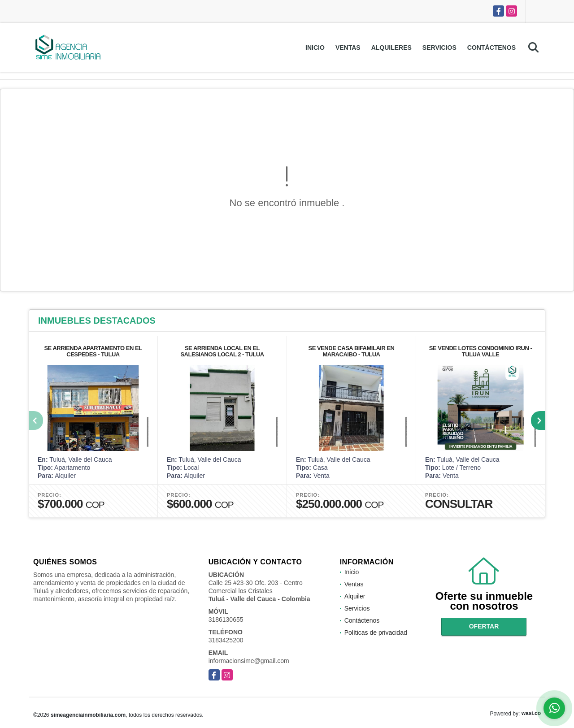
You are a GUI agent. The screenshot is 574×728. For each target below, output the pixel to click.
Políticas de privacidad (376, 633)
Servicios (439, 48)
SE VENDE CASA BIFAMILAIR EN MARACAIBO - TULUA (352, 351)
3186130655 (226, 620)
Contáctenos (491, 48)
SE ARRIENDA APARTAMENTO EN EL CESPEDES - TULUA (93, 351)
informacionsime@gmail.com (249, 661)
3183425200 (226, 640)
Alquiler (355, 596)
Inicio (315, 48)
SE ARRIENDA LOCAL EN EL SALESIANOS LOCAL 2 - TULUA (222, 351)
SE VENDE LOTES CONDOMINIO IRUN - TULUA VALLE (481, 351)
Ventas (348, 48)
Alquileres (391, 48)
